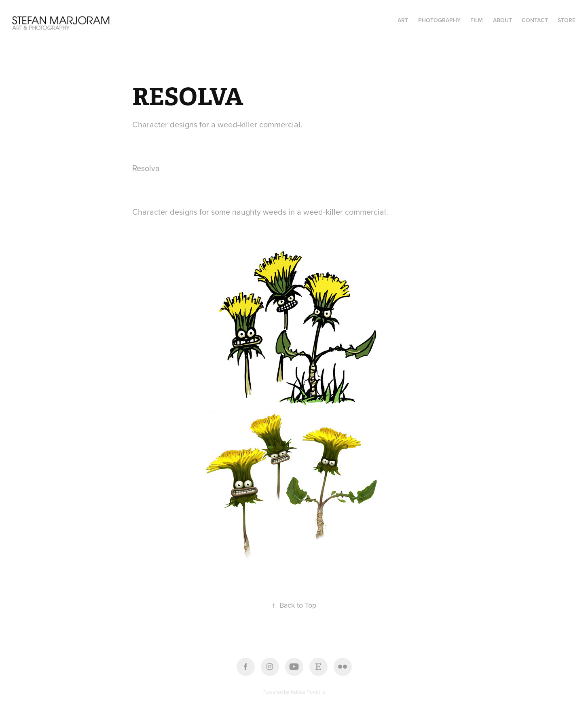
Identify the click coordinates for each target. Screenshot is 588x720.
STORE (567, 20)
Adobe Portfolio (308, 692)
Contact (535, 20)
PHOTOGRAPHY (439, 20)
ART (403, 20)
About (502, 20)
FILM (477, 20)
